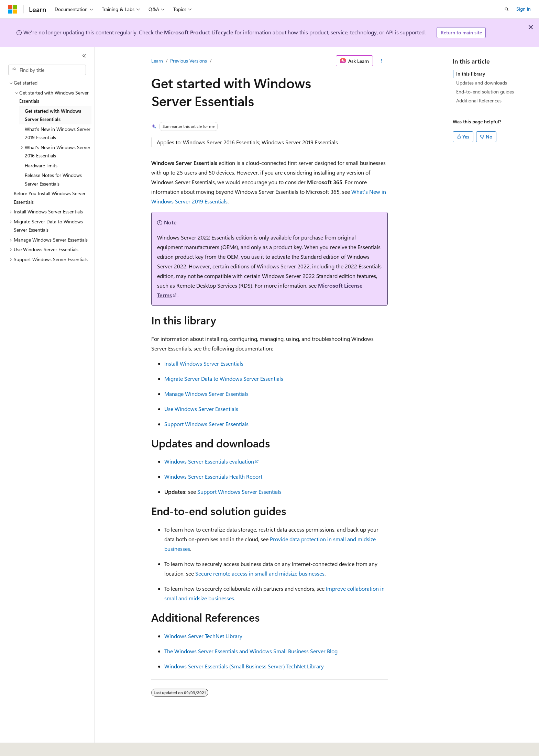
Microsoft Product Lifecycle (199, 32)
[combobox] (47, 70)
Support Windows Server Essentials (206, 424)
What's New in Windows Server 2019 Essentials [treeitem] (58, 133)
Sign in (524, 9)
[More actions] (382, 61)
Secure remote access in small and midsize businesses (260, 573)
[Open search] (507, 9)
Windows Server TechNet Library (203, 636)
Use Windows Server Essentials (201, 409)
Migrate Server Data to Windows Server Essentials (224, 379)
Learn (157, 61)
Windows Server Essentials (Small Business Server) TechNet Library (244, 666)
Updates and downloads (482, 83)
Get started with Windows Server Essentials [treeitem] (53, 115)
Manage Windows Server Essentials (206, 394)
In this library (471, 74)
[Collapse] (84, 56)
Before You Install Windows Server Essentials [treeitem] (50, 198)
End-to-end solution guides (485, 92)
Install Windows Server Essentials (204, 363)
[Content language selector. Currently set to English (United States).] (40, 746)
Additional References (479, 101)
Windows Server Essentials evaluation (209, 461)
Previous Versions (189, 61)
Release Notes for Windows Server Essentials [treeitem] (53, 179)
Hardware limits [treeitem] (41, 165)
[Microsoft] (13, 9)
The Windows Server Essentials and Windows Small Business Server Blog (251, 651)
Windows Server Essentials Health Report (213, 476)
